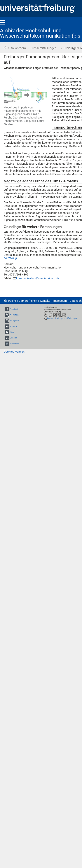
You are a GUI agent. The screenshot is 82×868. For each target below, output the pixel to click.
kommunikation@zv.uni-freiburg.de (38, 278)
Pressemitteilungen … (45, 48)
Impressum (60, 301)
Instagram (14, 321)
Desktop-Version (14, 352)
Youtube (13, 326)
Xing (12, 332)
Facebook (14, 309)
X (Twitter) (14, 315)
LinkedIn (14, 338)
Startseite (5, 48)
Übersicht (10, 301)
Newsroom (18, 48)
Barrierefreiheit (28, 301)
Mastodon (14, 343)
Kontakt (45, 301)
